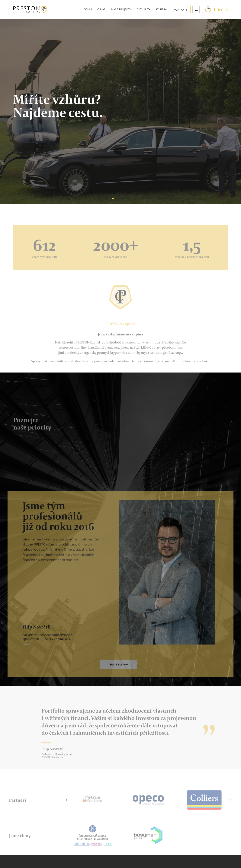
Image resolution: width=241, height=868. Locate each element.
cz (196, 10)
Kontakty (180, 10)
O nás (101, 9)
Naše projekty (121, 9)
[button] (107, 198)
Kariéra (161, 9)
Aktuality (143, 9)
